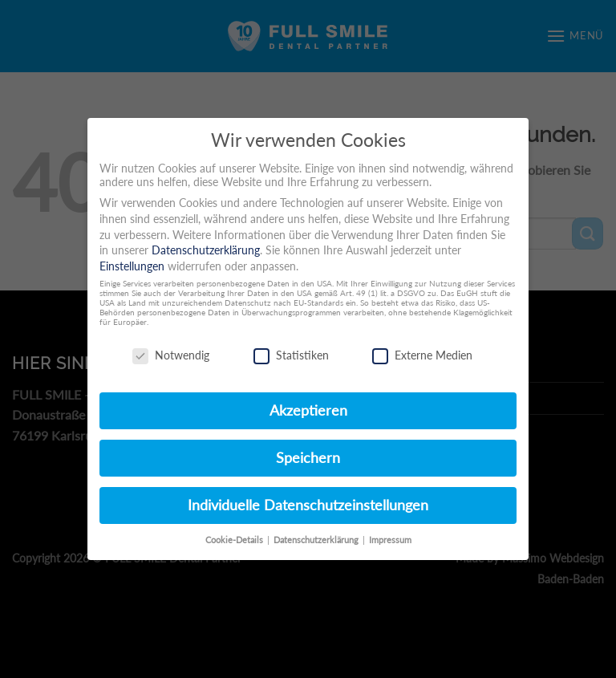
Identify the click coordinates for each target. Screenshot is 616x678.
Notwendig (171, 355)
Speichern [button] (308, 458)
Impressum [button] (390, 540)
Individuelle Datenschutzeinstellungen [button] (308, 505)
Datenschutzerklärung (206, 250)
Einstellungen (132, 266)
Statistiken (291, 355)
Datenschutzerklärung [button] (317, 540)
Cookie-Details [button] (235, 540)
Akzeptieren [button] (308, 410)
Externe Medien (422, 355)
